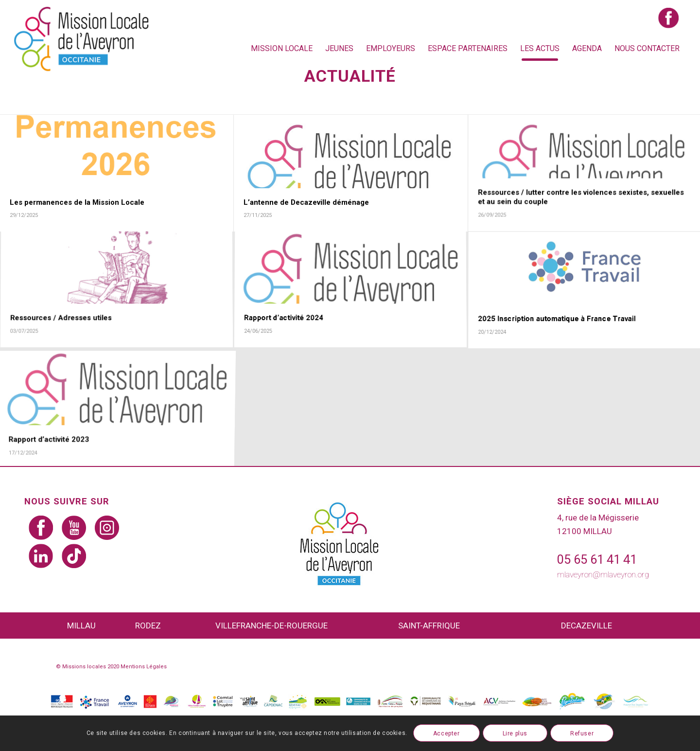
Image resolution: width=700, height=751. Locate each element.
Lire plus (515, 733)
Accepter (446, 733)
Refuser (582, 733)
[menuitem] (282, 49)
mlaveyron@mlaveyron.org (603, 574)
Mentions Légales (144, 667)
